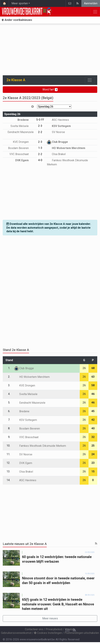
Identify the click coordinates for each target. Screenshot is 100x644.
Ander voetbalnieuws (17, 20)
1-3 (40, 148)
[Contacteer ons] (67, 630)
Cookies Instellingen (48, 633)
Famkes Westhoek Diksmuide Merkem (40, 446)
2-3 (40, 126)
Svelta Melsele (22, 126)
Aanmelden (91, 3)
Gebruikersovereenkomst (16, 633)
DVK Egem (24, 160)
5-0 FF (40, 120)
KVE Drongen (23, 142)
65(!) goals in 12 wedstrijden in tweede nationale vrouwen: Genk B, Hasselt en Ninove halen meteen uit (58, 604)
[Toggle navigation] (90, 80)
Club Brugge (57, 142)
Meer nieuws (50, 618)
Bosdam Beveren (21, 148)
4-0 (40, 160)
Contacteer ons (34, 629)
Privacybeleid (54, 629)
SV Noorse (56, 132)
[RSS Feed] (74, 630)
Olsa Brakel (56, 154)
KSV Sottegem (59, 126)
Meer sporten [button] (20, 3)
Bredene (26, 120)
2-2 (40, 132)
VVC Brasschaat (22, 154)
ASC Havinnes (58, 120)
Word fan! (50, 90)
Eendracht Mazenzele (30, 403)
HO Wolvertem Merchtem (66, 148)
